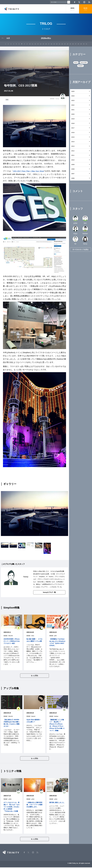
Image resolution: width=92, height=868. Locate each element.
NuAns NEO (84, 63)
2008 (73, 169)
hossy (57, 99)
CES (7, 100)
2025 (73, 92)
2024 (73, 96)
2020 (73, 115)
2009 (73, 165)
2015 (73, 137)
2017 (73, 128)
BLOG (86, 9)
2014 (73, 142)
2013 (73, 147)
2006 (73, 179)
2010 (73, 160)
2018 (73, 124)
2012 (73, 151)
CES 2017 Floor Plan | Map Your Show (28, 171)
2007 (73, 174)
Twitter (79, 2)
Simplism (42, 577)
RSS (89, 2)
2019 (73, 119)
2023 (73, 101)
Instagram (84, 2)
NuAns (51, 577)
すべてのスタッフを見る (80, 250)
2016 (73, 133)
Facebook (75, 2)
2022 (73, 105)
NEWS (72, 9)
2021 (73, 110)
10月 (8, 39)
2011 (73, 156)
